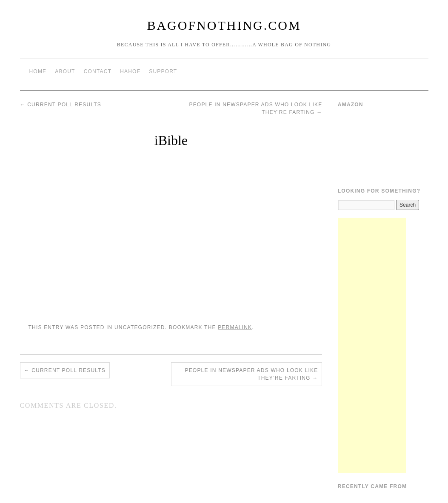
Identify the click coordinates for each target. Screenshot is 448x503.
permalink (235, 327)
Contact (98, 71)
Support (163, 71)
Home (38, 71)
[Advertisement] (372, 345)
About (65, 71)
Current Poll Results (61, 105)
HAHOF (130, 71)
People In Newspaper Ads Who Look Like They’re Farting (251, 374)
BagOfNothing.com (224, 25)
